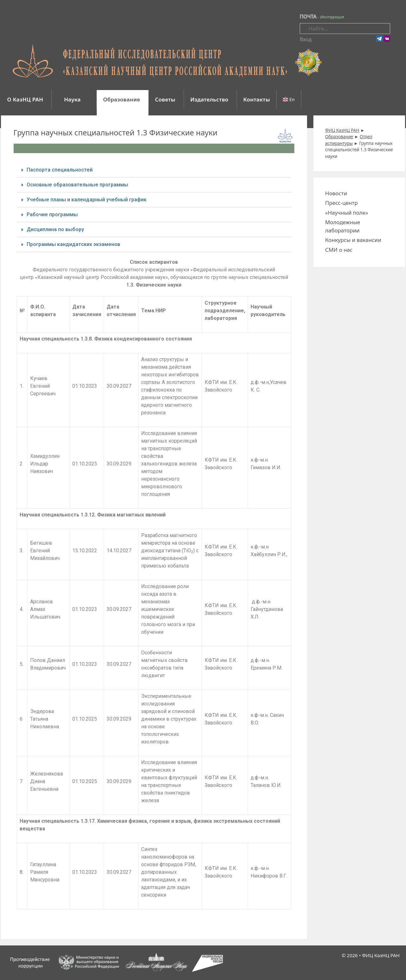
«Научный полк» (347, 213)
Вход (306, 39)
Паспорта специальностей (60, 170)
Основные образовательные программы (77, 185)
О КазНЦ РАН (25, 99)
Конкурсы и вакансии (353, 240)
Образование (122, 99)
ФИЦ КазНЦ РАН (381, 955)
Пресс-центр (341, 203)
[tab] (154, 170)
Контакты (257, 99)
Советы (165, 99)
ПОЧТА (308, 16)
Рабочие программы (52, 214)
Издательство (209, 99)
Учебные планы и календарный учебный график (87, 200)
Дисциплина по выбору (55, 229)
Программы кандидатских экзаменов (73, 244)
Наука (73, 99)
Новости (336, 193)
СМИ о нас (339, 250)
